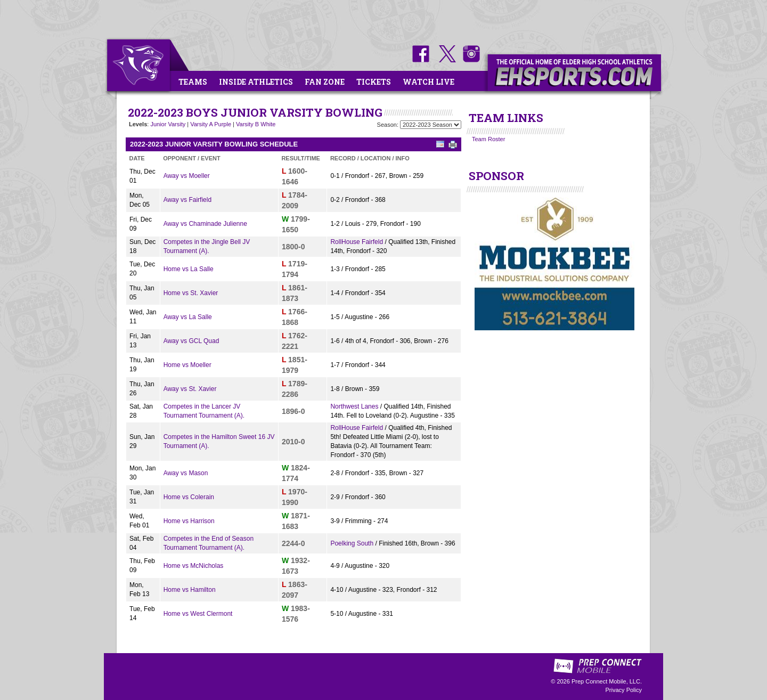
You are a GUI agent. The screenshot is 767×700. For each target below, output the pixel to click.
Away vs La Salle (188, 317)
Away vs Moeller (187, 176)
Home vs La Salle (189, 269)
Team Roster (488, 139)
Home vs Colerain (189, 497)
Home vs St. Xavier (191, 293)
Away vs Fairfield (187, 200)
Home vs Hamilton (190, 590)
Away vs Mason (186, 473)
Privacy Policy (624, 690)
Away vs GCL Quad (191, 341)
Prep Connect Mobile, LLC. (607, 681)
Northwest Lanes (354, 406)
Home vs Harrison (189, 521)
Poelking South (352, 543)
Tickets (374, 82)
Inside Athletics (256, 82)
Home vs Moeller (187, 365)
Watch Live (429, 82)
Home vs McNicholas (194, 566)
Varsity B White (256, 124)
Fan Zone (325, 82)
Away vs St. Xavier (190, 389)
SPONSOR (496, 176)
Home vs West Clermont (198, 614)
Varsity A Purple (211, 124)
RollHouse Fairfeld (357, 242)
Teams (193, 82)
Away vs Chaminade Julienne (205, 224)
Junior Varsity (168, 124)
